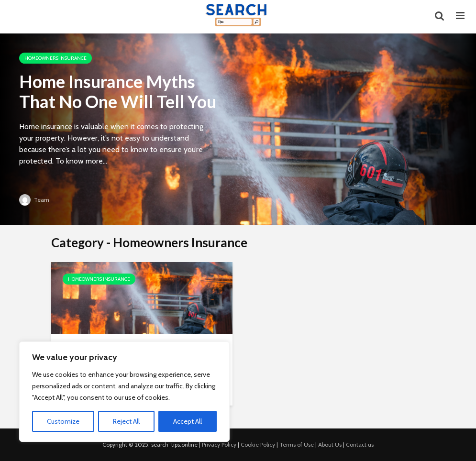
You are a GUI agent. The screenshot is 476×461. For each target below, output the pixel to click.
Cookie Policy (258, 445)
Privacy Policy (219, 445)
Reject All (126, 421)
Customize (63, 421)
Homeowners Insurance (55, 58)
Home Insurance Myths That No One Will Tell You (118, 91)
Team (34, 200)
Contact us (360, 445)
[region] (124, 392)
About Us (330, 445)
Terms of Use (297, 445)
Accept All (188, 421)
